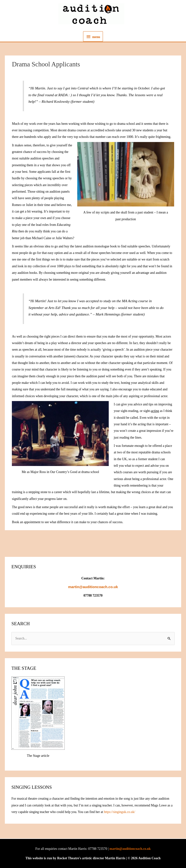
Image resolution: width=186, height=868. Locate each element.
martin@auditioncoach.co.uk (130, 849)
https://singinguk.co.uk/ (120, 812)
